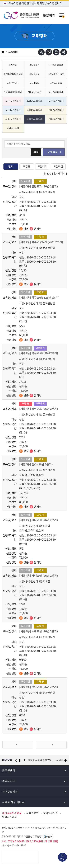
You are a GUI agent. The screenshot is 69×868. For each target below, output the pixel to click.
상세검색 (54, 152)
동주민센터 (9, 771)
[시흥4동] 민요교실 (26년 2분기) (39, 687)
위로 (62, 860)
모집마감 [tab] (58, 166)
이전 (16, 760)
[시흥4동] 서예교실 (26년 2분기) (39, 576)
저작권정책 (32, 813)
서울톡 (50, 837)
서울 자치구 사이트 (13, 802)
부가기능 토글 (64, 52)
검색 (36, 152)
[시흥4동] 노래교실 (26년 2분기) (39, 631)
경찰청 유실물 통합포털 (40, 760)
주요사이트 (9, 781)
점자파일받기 (49, 52)
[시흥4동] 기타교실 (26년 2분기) (39, 520)
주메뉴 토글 (62, 15)
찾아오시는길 (50, 813)
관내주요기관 (10, 792)
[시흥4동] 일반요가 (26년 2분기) (39, 187)
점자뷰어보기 (41, 52)
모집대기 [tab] (42, 166)
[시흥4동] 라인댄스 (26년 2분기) (39, 409)
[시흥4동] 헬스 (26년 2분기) (36, 464)
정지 (20, 760)
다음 (25, 760)
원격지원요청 (9, 817)
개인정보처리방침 (12, 813)
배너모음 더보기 (66, 760)
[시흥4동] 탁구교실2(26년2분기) (39, 353)
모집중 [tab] (27, 166)
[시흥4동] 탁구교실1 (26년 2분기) (39, 298)
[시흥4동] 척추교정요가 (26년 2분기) (41, 242)
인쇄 (56, 52)
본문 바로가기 (34, 0)
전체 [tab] (11, 166)
